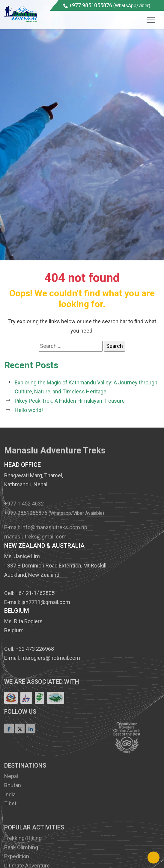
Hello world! (29, 410)
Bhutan (13, 813)
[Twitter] (20, 739)
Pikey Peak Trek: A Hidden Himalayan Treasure (70, 401)
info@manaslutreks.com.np (54, 537)
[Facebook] (9, 739)
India (10, 822)
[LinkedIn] (31, 739)
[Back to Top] (154, 858)
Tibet (10, 831)
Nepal (11, 804)
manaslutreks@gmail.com (35, 546)
